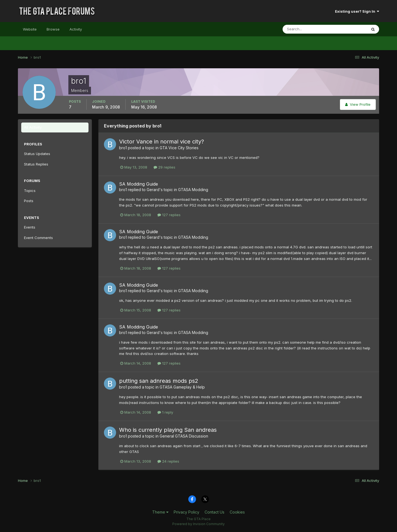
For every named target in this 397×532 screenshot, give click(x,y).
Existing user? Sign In (357, 11)
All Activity (33, 127)
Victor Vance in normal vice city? (162, 142)
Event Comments (38, 238)
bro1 (123, 148)
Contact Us (214, 512)
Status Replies (36, 164)
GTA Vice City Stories (179, 148)
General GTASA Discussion (184, 436)
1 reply (165, 412)
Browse (53, 29)
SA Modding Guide (139, 184)
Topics (30, 191)
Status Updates (37, 154)
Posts (29, 201)
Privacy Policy (187, 512)
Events (30, 227)
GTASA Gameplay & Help (182, 387)
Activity (76, 29)
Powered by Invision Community (198, 524)
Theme (160, 512)
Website (30, 29)
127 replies (169, 215)
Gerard (153, 190)
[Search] (307, 29)
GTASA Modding (193, 190)
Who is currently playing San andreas (168, 430)
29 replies (164, 167)
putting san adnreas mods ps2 (159, 381)
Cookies (237, 512)
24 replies (168, 461)
